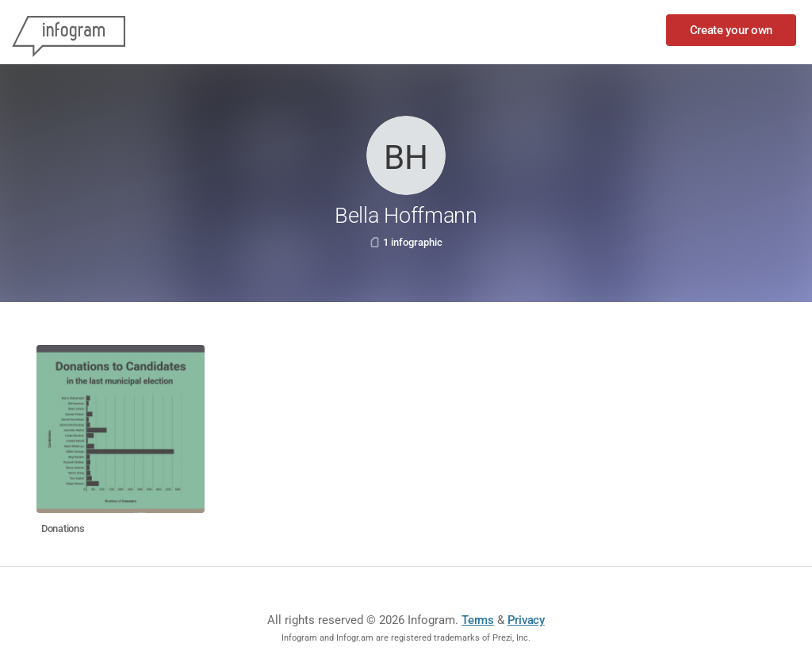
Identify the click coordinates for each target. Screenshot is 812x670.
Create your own (732, 30)
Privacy (526, 620)
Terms (478, 620)
